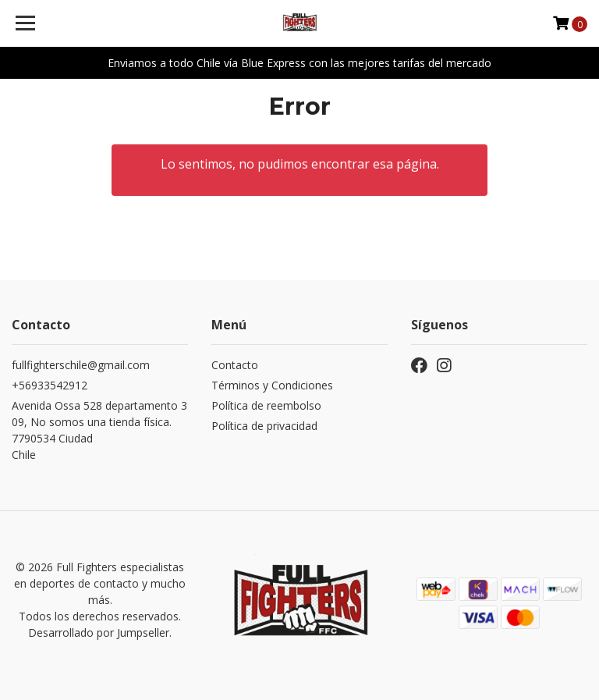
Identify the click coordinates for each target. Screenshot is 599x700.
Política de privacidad (264, 426)
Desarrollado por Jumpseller (99, 632)
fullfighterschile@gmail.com (81, 365)
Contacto (235, 365)
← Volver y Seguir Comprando (299, 225)
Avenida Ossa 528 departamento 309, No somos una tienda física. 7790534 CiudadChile (99, 430)
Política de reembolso (266, 405)
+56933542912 (50, 385)
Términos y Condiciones (272, 385)
